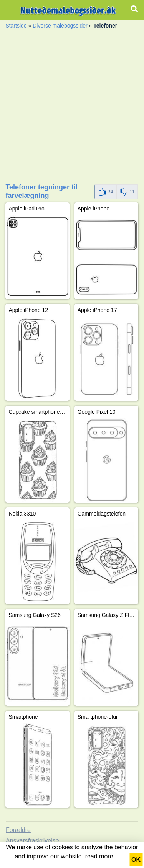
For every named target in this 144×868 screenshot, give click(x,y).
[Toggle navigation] (12, 10)
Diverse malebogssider (60, 26)
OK (136, 860)
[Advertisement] (72, 108)
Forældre (18, 830)
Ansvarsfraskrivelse (32, 841)
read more (99, 856)
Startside (16, 26)
